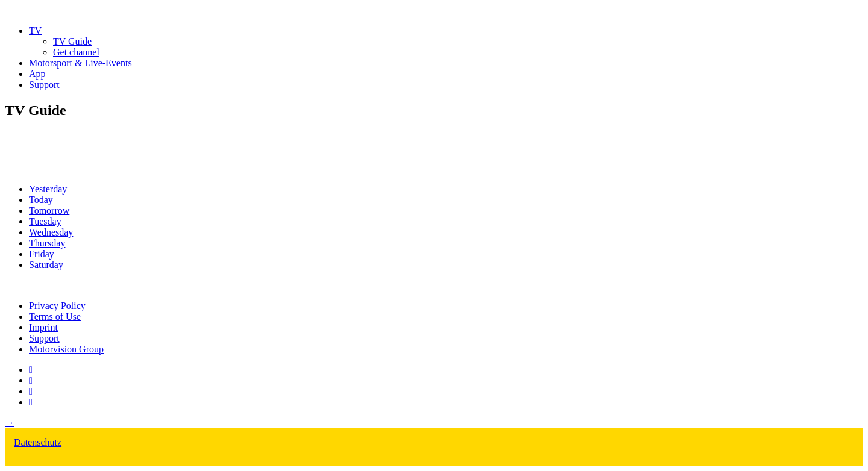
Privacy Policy (57, 306)
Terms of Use (55, 317)
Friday (42, 254)
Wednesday (51, 232)
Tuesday (45, 221)
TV (35, 30)
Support (44, 85)
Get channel (76, 52)
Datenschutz (38, 442)
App (37, 74)
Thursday (47, 243)
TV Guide (72, 41)
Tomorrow (49, 211)
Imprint (43, 327)
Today (41, 200)
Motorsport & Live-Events (80, 63)
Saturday (46, 265)
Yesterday (48, 189)
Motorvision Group (66, 349)
